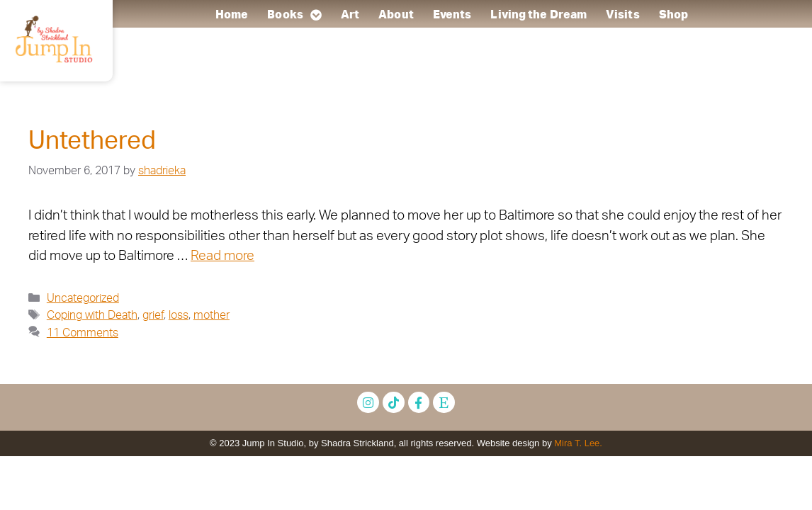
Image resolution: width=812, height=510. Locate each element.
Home (232, 15)
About (396, 15)
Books (294, 15)
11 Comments (83, 333)
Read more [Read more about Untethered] (222, 256)
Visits (623, 15)
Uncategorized (83, 298)
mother (212, 315)
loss (179, 315)
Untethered (92, 141)
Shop (673, 15)
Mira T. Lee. (578, 443)
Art (350, 15)
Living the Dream (538, 15)
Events (452, 15)
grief (153, 315)
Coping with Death (92, 315)
